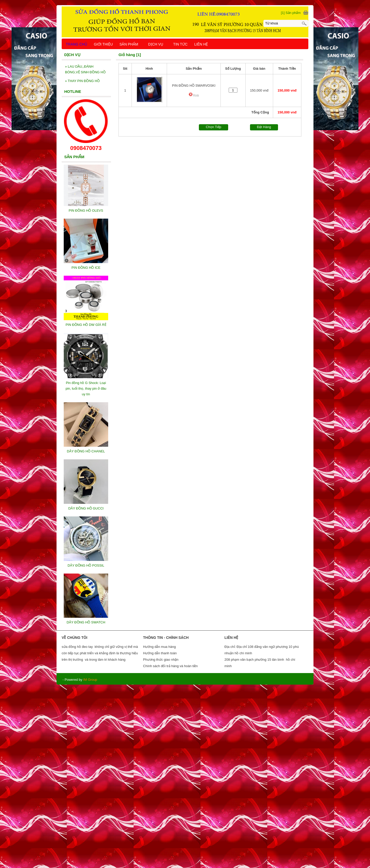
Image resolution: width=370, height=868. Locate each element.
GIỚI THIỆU (103, 44)
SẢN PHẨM (131, 44)
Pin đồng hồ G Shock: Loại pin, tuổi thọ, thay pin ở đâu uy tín (86, 388)
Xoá (194, 95)
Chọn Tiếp (214, 127)
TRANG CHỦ (76, 44)
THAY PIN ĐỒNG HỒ (82, 81)
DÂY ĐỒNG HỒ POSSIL (86, 565)
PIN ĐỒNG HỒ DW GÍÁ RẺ (86, 325)
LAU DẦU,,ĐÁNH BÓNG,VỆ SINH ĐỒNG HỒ (85, 69)
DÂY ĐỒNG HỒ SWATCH (86, 622)
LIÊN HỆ (201, 44)
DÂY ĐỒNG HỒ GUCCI (86, 508)
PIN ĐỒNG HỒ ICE (86, 268)
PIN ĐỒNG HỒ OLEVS (86, 211)
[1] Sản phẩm (291, 13)
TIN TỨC (180, 44)
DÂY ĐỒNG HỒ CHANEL (86, 451)
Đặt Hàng (264, 127)
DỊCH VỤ (158, 44)
